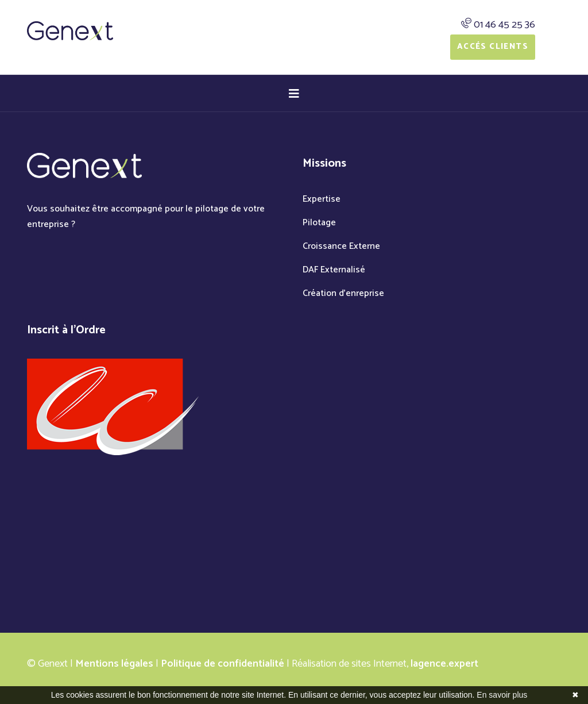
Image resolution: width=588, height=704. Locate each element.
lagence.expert (444, 664)
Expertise (322, 199)
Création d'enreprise (343, 293)
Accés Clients (493, 47)
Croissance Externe (341, 246)
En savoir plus (502, 695)
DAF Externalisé (334, 270)
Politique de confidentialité (223, 664)
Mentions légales (114, 664)
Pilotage (319, 223)
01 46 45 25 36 (504, 25)
